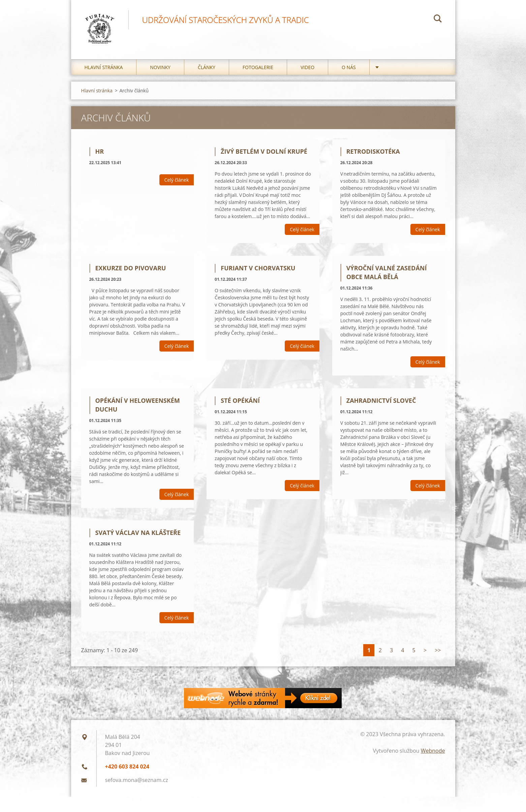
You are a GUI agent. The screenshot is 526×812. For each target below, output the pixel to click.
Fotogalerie (258, 67)
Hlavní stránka (104, 67)
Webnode (433, 751)
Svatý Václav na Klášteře (138, 533)
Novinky (160, 67)
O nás (349, 67)
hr (100, 151)
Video (307, 67)
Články (207, 67)
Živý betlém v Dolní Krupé (264, 151)
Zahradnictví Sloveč (381, 400)
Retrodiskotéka (373, 151)
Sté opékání (240, 400)
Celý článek (177, 180)
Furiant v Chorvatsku (258, 268)
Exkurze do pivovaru (131, 268)
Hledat (438, 20)
